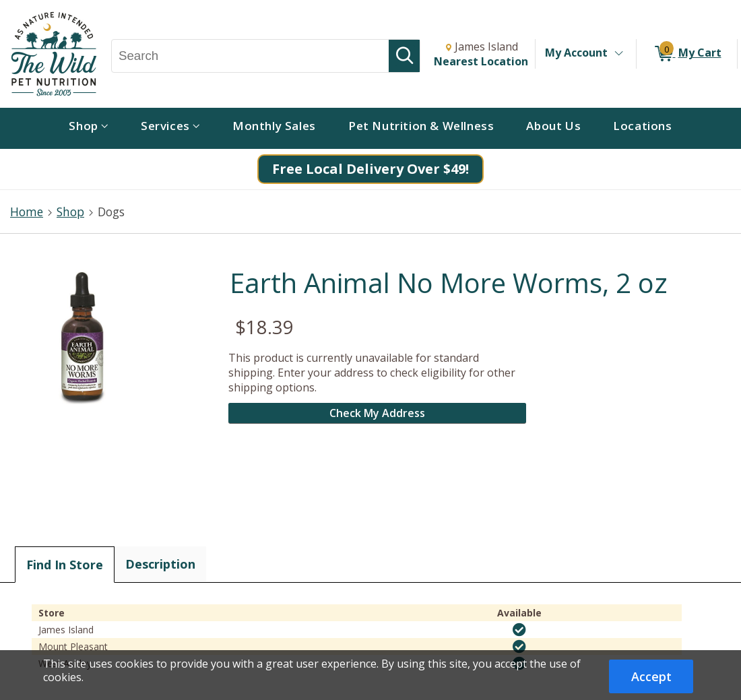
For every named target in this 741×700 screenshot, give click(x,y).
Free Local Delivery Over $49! (370, 169)
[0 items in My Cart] (687, 54)
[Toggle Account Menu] (618, 54)
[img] (519, 630)
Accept (651, 676)
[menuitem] (89, 128)
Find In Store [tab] (65, 565)
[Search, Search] (250, 56)
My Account (576, 53)
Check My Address (377, 413)
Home (27, 212)
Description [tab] (160, 564)
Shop (70, 212)
